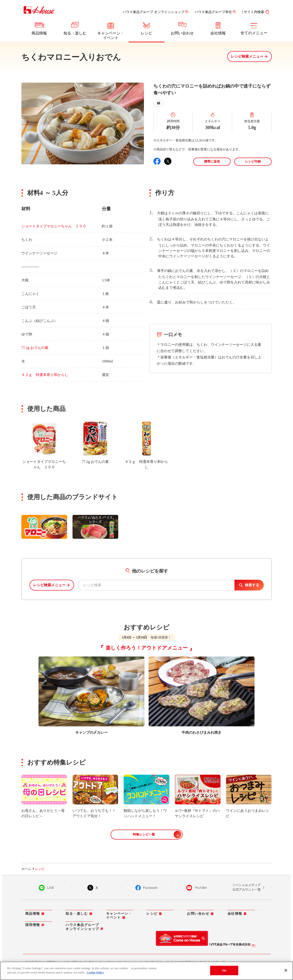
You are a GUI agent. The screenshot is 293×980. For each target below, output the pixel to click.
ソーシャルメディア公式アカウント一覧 (247, 888)
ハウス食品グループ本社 (213, 12)
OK (224, 970)
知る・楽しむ (75, 33)
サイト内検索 (254, 12)
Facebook (146, 888)
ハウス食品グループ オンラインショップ (154, 12)
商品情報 (39, 33)
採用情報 (33, 925)
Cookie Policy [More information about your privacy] (95, 972)
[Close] (286, 970)
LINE (46, 888)
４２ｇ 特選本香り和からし (45, 375)
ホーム (26, 869)
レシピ (146, 33)
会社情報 (218, 33)
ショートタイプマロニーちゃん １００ (54, 226)
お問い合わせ (182, 33)
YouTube (197, 888)
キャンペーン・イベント (111, 35)
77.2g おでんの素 (35, 348)
